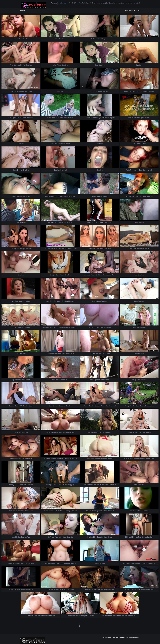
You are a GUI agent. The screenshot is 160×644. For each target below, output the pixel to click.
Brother (20, 170)
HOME (23, 11)
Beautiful (70, 537)
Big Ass (23, 65)
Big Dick (17, 65)
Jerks (144, 144)
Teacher (79, 616)
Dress (110, 537)
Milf (13, 301)
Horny (126, 91)
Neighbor (105, 39)
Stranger (98, 118)
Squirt (14, 327)
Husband (67, 144)
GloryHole (105, 91)
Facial (31, 511)
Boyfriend (61, 511)
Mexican (90, 222)
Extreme (16, 39)
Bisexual (64, 170)
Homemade (55, 563)
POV (12, 249)
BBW (20, 406)
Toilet (75, 249)
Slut (130, 118)
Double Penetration (65, 249)
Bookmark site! (132, 11)
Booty (110, 458)
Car (137, 118)
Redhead (105, 458)
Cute (96, 222)
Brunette (47, 458)
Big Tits (56, 327)
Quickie (100, 222)
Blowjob (55, 118)
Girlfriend (52, 222)
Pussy (16, 91)
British (97, 327)
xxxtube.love (63, 3)
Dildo (56, 249)
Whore (94, 196)
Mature (105, 196)
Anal (12, 65)
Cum (21, 39)
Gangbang (144, 91)
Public (148, 118)
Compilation (116, 616)
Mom (144, 327)
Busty (31, 406)
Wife (93, 39)
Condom (60, 196)
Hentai (149, 170)
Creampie (12, 118)
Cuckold (54, 144)
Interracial (28, 91)
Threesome (134, 170)
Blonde (61, 118)
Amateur (87, 275)
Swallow (26, 39)
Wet (72, 118)
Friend (59, 65)
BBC (32, 118)
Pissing (18, 537)
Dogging (71, 485)
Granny (146, 39)
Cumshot (132, 91)
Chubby (108, 354)
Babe (145, 170)
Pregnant (142, 118)
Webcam (23, 485)
